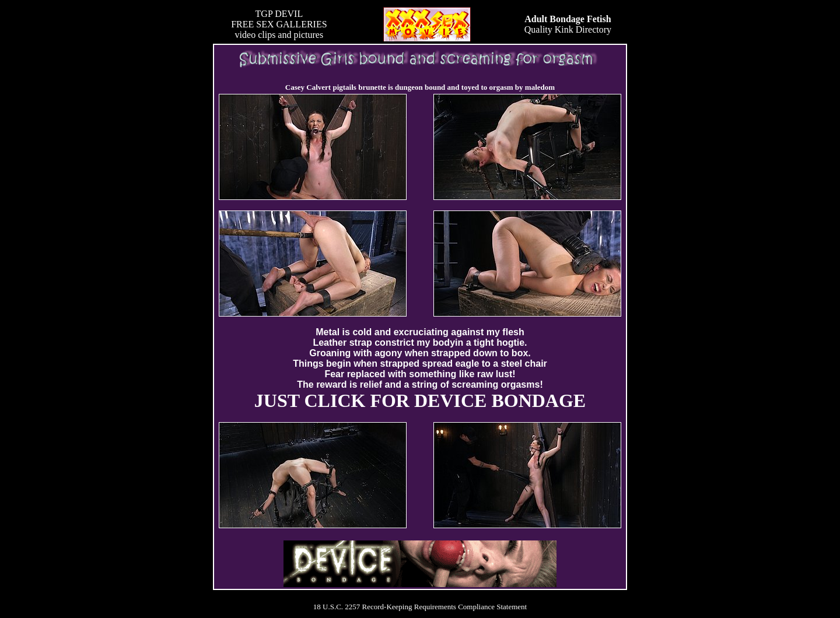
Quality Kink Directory (568, 24)
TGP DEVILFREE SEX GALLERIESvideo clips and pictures (279, 24)
